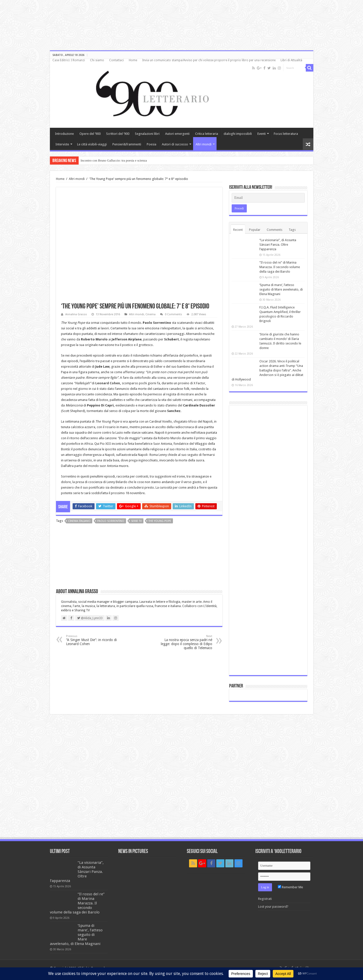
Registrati (265, 899)
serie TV (136, 521)
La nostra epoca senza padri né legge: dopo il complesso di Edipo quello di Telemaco (186, 642)
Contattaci (116, 60)
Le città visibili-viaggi (92, 144)
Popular (255, 230)
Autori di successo (175, 144)
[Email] (268, 198)
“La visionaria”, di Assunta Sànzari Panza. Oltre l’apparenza (278, 245)
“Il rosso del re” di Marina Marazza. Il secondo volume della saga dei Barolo (280, 267)
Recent (238, 230)
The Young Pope (160, 521)
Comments (275, 230)
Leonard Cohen (108, 383)
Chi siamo (97, 60)
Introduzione (64, 134)
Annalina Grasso (76, 314)
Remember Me (290, 887)
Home (133, 60)
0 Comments (173, 314)
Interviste (62, 144)
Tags (292, 230)
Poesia (152, 144)
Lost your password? (273, 907)
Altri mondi (204, 144)
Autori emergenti (177, 134)
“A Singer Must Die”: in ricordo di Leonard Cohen (92, 640)
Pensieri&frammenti (127, 144)
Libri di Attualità (291, 60)
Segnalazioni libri (147, 134)
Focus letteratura (286, 134)
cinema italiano (79, 521)
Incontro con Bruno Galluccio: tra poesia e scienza (114, 160)
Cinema (150, 314)
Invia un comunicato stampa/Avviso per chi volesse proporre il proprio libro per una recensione (209, 60)
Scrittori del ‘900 (118, 134)
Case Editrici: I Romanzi (69, 60)
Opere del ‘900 (90, 134)
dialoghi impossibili (238, 134)
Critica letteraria (207, 134)
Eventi (262, 134)
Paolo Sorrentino (111, 521)
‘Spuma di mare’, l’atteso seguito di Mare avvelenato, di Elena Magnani (281, 289)
